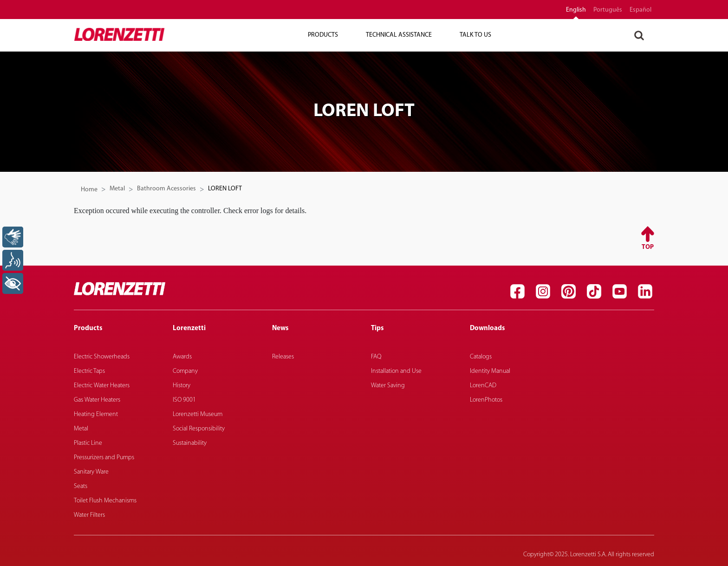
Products (323, 35)
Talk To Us (475, 35)
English (576, 10)
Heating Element (96, 414)
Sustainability (190, 443)
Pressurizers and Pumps (104, 458)
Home (89, 190)
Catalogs (481, 357)
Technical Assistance (399, 35)
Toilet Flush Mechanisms (105, 501)
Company (185, 371)
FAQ (376, 357)
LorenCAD (483, 386)
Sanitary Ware (91, 472)
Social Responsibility (199, 429)
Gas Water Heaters (97, 400)
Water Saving (388, 386)
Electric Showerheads (102, 357)
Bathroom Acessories (166, 189)
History (182, 386)
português (608, 10)
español (640, 10)
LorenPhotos (486, 400)
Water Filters (89, 515)
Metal (117, 189)
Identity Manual (490, 371)
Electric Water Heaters (102, 386)
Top (648, 247)
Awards (182, 357)
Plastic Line (88, 443)
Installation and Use (396, 371)
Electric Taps (89, 371)
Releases (283, 357)
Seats (81, 486)
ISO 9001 (184, 400)
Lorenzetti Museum (198, 414)
